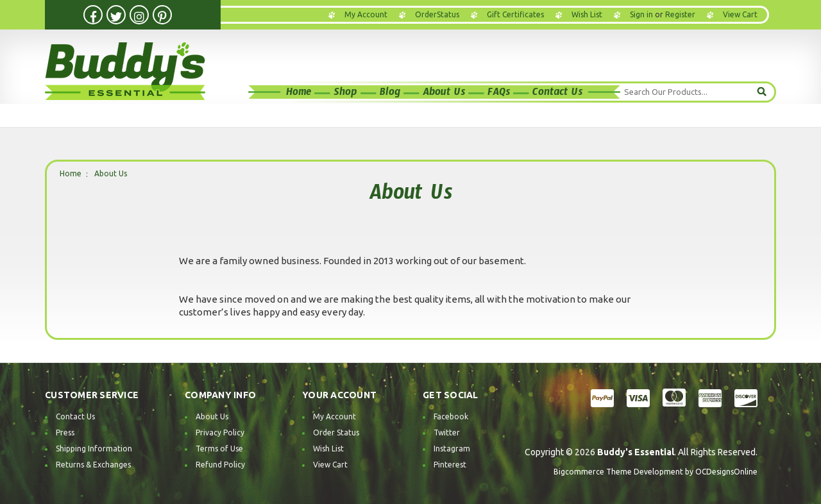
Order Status (336, 433)
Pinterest (450, 465)
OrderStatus (437, 14)
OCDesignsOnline (726, 472)
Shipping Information (94, 449)
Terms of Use (219, 449)
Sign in (641, 14)
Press (65, 433)
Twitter (447, 433)
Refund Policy (220, 465)
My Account (366, 14)
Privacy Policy (220, 433)
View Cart (330, 465)
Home (299, 94)
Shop (345, 94)
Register (680, 14)
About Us (444, 94)
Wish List (587, 14)
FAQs (499, 94)
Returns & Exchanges (93, 465)
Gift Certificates (515, 14)
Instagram (452, 449)
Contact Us (557, 94)
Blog (390, 94)
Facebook (451, 416)
